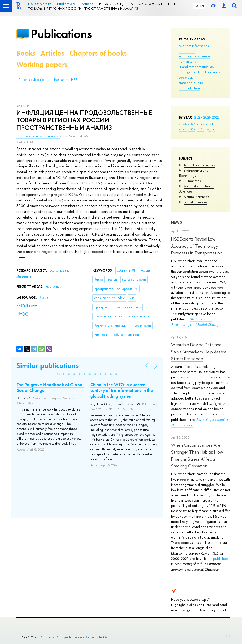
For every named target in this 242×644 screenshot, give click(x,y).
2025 (216, 117)
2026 (207, 117)
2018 (201, 129)
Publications (61, 34)
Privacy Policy (84, 637)
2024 (183, 124)
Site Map (103, 637)
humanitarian (188, 61)
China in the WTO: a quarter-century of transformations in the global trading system (122, 390)
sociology (186, 77)
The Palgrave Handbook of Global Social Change (50, 387)
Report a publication (32, 80)
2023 (192, 124)
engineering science (194, 56)
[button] (58, 374)
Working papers (42, 64)
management (189, 72)
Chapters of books (98, 53)
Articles (52, 53)
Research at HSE (66, 80)
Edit (228, 636)
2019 (192, 129)
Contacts (47, 637)
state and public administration (191, 85)
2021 (210, 124)
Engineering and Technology (194, 173)
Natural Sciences (196, 197)
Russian (45, 297)
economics (187, 51)
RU (196, 6)
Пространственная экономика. (38, 136)
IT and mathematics (193, 67)
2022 (201, 124)
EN (202, 6)
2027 (198, 117)
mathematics (210, 72)
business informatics (194, 46)
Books (26, 53)
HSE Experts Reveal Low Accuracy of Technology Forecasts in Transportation (197, 246)
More (211, 129)
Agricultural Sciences (199, 165)
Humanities (192, 181)
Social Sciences (195, 202)
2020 (183, 129)
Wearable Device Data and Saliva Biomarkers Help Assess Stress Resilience (199, 352)
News (177, 222)
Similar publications (47, 366)
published (221, 558)
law (212, 67)
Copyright (64, 637)
